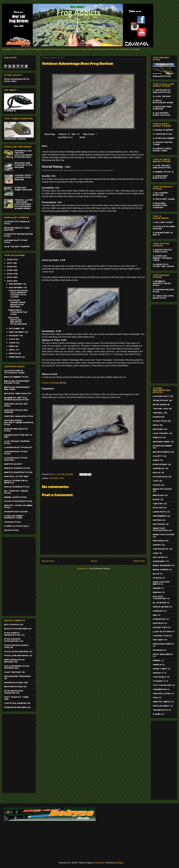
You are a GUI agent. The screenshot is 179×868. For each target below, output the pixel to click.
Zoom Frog (11, 530)
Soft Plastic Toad (56, 478)
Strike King (160, 477)
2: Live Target (162, 97)
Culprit (158, 456)
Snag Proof (160, 401)
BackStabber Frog (16, 377)
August (14, 336)
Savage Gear (161, 442)
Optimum (159, 524)
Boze (156, 500)
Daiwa (157, 588)
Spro (156, 425)
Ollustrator (100, 863)
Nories (157, 520)
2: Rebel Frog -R (163, 172)
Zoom (157, 485)
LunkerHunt (161, 396)
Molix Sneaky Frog (17, 487)
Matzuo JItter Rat (16, 477)
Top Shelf (160, 677)
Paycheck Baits (163, 644)
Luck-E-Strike (162, 632)
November (16, 288)
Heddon (158, 611)
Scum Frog (160, 421)
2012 (10, 281)
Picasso (158, 650)
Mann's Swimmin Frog (18, 472)
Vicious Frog (12, 522)
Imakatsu (159, 619)
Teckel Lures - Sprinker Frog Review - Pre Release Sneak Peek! (24, 204)
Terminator (161, 549)
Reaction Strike (164, 535)
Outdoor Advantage (51, 383)
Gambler (159, 469)
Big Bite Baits (162, 452)
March (13, 354)
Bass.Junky (57, 474)
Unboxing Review (15, 707)
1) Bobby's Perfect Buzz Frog (162, 284)
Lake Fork (159, 512)
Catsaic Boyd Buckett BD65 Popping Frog (19, 423)
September (17, 332)
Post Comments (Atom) (99, 569)
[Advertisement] (14, 576)
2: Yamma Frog (162, 134)
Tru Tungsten (162, 685)
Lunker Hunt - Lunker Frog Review (24, 178)
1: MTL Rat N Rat (163, 222)
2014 (10, 274)
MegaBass (160, 516)
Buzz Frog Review (16, 629)
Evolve (158, 508)
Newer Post (48, 561)
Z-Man (157, 714)
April (12, 350)
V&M (155, 553)
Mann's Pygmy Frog (17, 468)
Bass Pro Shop (162, 489)
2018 (10, 260)
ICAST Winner (13, 672)
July (12, 339)
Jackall (158, 413)
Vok (155, 698)
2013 (10, 277)
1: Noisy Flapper (163, 130)
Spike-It (158, 673)
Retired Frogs (13, 687)
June (12, 343)
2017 (10, 263)
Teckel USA (160, 409)
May (12, 346)
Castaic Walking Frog (19, 416)
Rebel (157, 661)
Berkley (158, 495)
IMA (155, 615)
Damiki (157, 592)
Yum (156, 481)
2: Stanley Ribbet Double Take (162, 258)
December (16, 284)
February (15, 357)
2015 (10, 270)
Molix (157, 473)
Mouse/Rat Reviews (17, 676)
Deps (156, 460)
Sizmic (157, 545)
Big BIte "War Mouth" (18, 394)
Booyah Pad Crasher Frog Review (23, 165)
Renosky (159, 541)
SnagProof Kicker (16, 512)
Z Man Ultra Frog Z (17, 526)
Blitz (156, 574)
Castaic (158, 504)
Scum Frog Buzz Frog (18, 501)
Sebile (157, 665)
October (15, 329)
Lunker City (161, 636)
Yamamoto (160, 710)
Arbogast (159, 561)
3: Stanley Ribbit (164, 138)
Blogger (120, 863)
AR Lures (159, 557)
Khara (157, 417)
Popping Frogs (14, 683)
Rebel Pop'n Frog (15, 497)
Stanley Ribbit (163, 446)
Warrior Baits (162, 702)
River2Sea (159, 405)
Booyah (158, 429)
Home (94, 561)
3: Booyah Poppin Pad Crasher (160, 205)
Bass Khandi (161, 570)
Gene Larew (161, 607)
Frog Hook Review (16, 652)
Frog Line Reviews (16, 656)
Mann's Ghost (13, 464)
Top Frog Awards (15, 703)
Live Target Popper (17, 247)
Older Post (139, 561)
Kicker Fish (160, 628)
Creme (157, 578)
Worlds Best (161, 706)
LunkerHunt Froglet (18, 448)
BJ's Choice (11, 625)
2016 (10, 267)
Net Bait (158, 640)
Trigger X (159, 681)
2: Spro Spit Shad (164, 199)
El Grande (159, 603)
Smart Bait (160, 669)
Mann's (157, 438)
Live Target (161, 433)
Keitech (158, 623)
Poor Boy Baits (163, 654)
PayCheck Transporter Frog (18, 312)
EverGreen (160, 465)
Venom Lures (162, 694)
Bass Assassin (162, 566)
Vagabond (160, 690)
